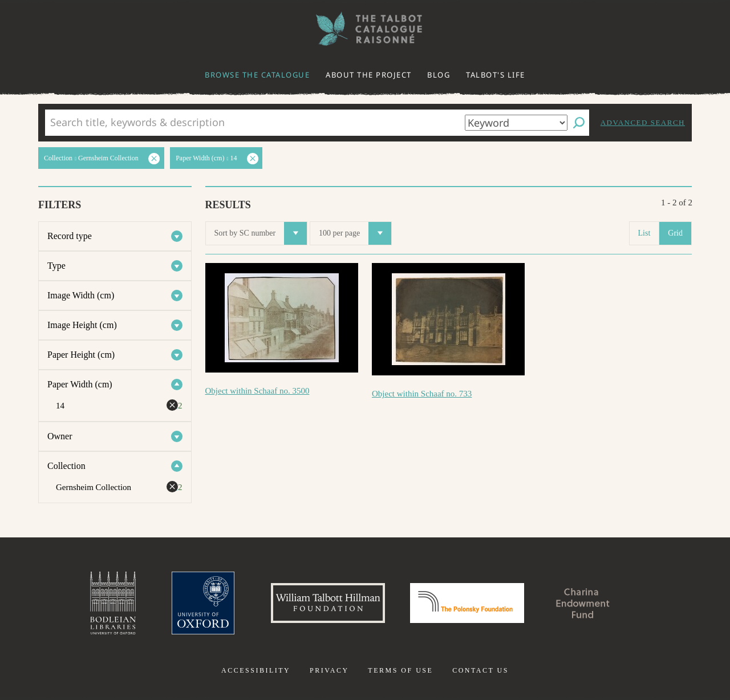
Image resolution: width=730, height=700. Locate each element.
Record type (70, 236)
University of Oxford (203, 603)
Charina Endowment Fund (583, 603)
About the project (369, 75)
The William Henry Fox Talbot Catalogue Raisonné (365, 29)
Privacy (329, 670)
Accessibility (256, 670)
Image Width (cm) (81, 295)
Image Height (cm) (82, 325)
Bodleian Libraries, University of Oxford (113, 603)
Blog (439, 75)
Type (56, 266)
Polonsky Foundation (467, 603)
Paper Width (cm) (80, 384)
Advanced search (643, 122)
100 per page (355, 233)
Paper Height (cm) (81, 355)
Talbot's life (496, 75)
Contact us (480, 670)
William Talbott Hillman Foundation (328, 603)
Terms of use (400, 670)
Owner (60, 436)
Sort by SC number (261, 233)
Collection (66, 466)
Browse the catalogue (257, 75)
